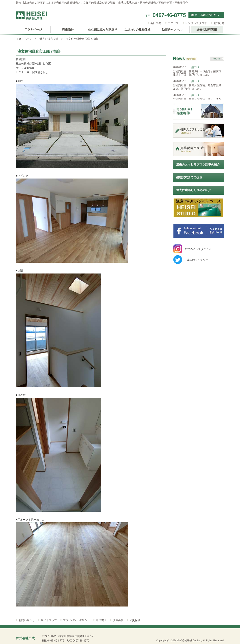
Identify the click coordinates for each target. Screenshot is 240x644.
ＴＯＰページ (24, 39)
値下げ (195, 67)
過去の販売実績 (49, 39)
